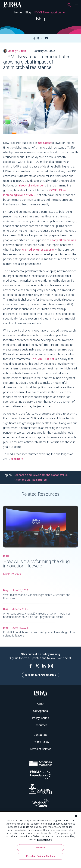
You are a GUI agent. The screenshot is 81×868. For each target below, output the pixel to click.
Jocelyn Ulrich (15, 51)
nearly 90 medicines (63, 240)
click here (17, 459)
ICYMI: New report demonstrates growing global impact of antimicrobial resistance (51, 12)
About (41, 704)
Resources (41, 725)
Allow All (40, 848)
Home (18, 12)
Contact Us (40, 735)
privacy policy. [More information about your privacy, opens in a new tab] (45, 840)
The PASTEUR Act (43, 359)
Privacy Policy (40, 742)
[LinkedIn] (42, 38)
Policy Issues (41, 718)
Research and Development (32, 475)
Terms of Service (41, 749)
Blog (28, 12)
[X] (38, 38)
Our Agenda (40, 711)
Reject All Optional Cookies (40, 856)
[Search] (69, 5)
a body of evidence (31, 185)
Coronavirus (59, 475)
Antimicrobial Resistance (30, 480)
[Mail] (46, 38)
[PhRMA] (12, 5)
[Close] (75, 816)
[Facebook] (34, 38)
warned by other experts (38, 250)
